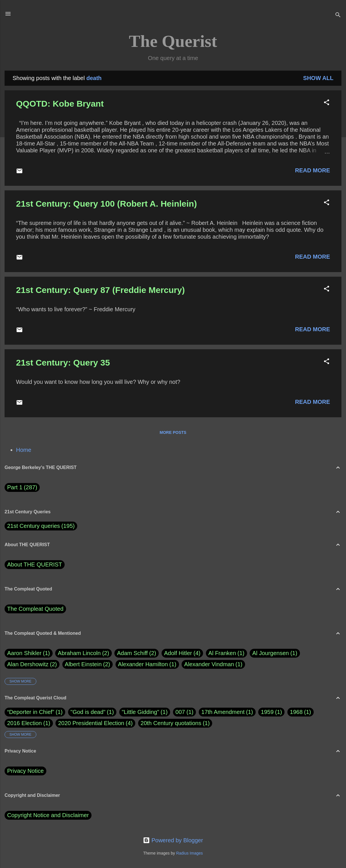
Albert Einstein (88, 664)
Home (24, 450)
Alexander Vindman (213, 664)
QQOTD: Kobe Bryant (60, 104)
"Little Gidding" (141, 712)
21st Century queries (34, 526)
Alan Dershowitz (32, 664)
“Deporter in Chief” (31, 712)
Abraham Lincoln (83, 653)
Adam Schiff (137, 653)
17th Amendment (223, 712)
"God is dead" (88, 712)
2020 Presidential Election (91, 723)
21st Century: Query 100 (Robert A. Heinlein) (106, 204)
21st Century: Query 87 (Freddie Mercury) (100, 290)
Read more (313, 170)
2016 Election (24, 723)
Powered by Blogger (173, 840)
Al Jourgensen (275, 653)
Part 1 (22, 487)
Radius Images (189, 853)
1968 (296, 712)
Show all (318, 78)
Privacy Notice (25, 771)
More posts (173, 432)
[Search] (338, 16)
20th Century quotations (171, 723)
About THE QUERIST (35, 564)
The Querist (173, 41)
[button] (327, 103)
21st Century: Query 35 (63, 363)
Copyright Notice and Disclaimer (48, 815)
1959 (267, 712)
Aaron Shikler (29, 653)
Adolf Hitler (182, 653)
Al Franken (226, 653)
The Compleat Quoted (35, 609)
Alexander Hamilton (147, 664)
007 (180, 712)
